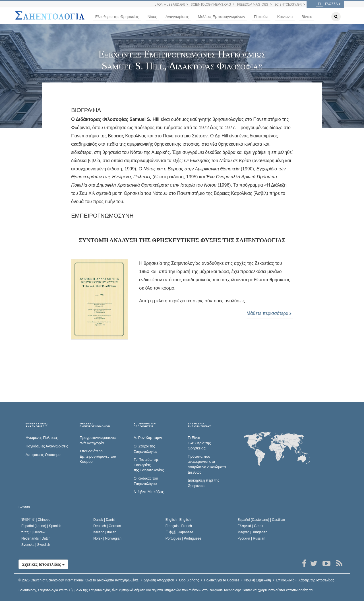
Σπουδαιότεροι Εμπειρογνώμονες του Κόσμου (98, 456)
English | (178, 520)
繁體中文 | (36, 520)
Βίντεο (307, 17)
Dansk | (105, 520)
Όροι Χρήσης (189, 580)
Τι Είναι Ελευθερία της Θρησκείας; (199, 443)
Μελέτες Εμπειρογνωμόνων (222, 17)
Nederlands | (36, 538)
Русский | (251, 538)
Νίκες (152, 17)
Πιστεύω (261, 17)
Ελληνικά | (250, 526)
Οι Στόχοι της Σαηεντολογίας (146, 449)
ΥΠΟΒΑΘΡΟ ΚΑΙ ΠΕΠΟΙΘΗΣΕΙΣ (145, 425)
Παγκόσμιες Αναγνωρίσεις (47, 446)
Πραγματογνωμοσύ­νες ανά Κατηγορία (98, 440)
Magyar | (252, 532)
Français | (179, 526)
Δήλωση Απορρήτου (159, 580)
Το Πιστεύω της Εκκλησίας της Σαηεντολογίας (149, 465)
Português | (183, 538)
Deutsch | (107, 526)
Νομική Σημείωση (258, 580)
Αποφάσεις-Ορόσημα (43, 455)
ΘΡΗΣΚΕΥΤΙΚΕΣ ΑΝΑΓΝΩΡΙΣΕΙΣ (37, 425)
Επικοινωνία (285, 580)
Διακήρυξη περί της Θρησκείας (203, 483)
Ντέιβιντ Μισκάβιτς (149, 492)
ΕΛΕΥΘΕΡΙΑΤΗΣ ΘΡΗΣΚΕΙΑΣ (199, 425)
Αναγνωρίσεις (177, 17)
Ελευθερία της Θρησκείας (117, 17)
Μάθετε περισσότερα (269, 313)
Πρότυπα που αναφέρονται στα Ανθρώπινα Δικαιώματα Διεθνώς (207, 464)
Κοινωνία (285, 17)
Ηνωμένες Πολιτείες (42, 438)
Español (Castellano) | (261, 520)
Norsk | (107, 538)
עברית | (33, 532)
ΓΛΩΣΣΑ (327, 4)
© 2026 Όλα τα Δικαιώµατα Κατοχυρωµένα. (79, 580)
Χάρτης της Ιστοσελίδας (316, 580)
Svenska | (36, 545)
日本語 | (179, 532)
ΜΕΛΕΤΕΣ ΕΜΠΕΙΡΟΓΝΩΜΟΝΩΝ (95, 425)
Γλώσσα (24, 507)
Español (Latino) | (41, 526)
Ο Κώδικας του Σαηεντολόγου (146, 481)
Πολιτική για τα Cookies (222, 580)
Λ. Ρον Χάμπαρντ (148, 438)
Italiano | (105, 532)
